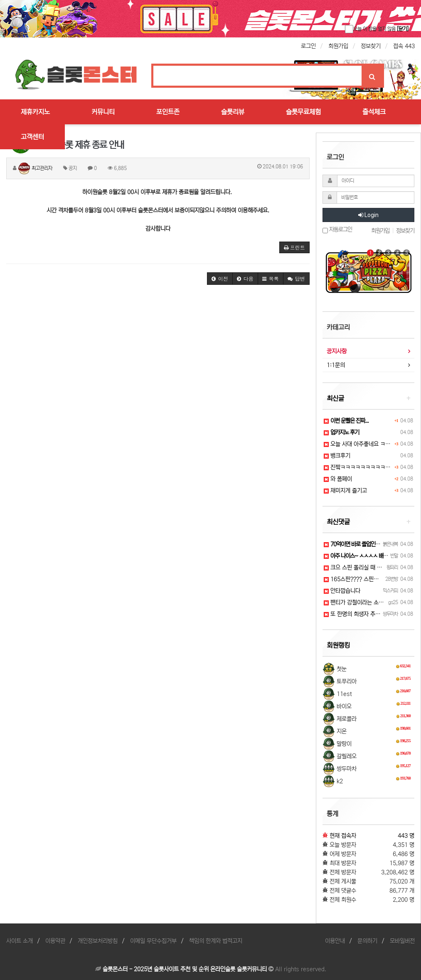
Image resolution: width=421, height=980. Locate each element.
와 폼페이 (338, 479)
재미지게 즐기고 (345, 491)
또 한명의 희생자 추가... (355, 614)
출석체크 (374, 112)
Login (368, 215)
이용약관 (55, 941)
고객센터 (32, 137)
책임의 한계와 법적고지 (216, 941)
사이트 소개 (20, 941)
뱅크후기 (337, 456)
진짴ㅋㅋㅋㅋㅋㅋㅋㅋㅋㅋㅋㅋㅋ (364, 467)
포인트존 (168, 112)
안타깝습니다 (342, 591)
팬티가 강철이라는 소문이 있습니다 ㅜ (370, 602)
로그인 (308, 46)
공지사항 (337, 351)
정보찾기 (371, 46)
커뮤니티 (103, 112)
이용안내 (335, 941)
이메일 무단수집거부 (153, 941)
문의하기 (367, 941)
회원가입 (338, 46)
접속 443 (404, 46)
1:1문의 (336, 365)
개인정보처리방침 (98, 941)
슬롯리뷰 (233, 112)
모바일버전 (402, 941)
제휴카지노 (35, 112)
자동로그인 (337, 230)
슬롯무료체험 (303, 112)
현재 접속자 (343, 836)
